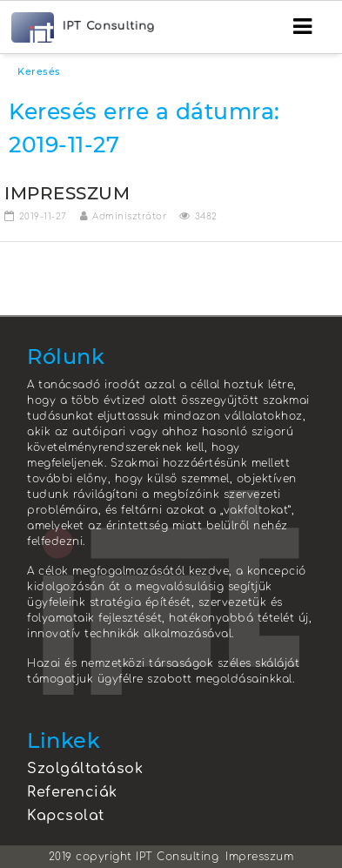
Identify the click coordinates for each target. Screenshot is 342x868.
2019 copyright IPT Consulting (134, 857)
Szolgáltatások (85, 769)
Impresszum (259, 857)
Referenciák (72, 792)
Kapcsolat (66, 816)
